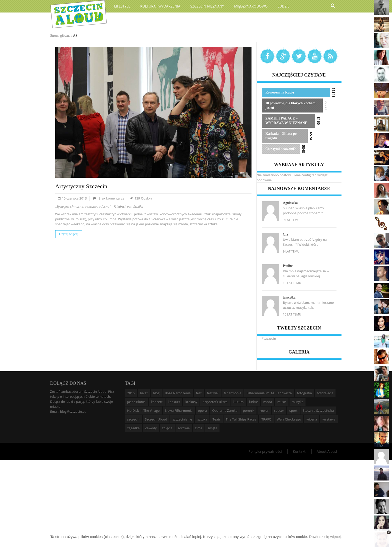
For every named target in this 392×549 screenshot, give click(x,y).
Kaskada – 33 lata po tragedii (281, 136)
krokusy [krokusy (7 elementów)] (191, 402)
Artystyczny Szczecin (81, 186)
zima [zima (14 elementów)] (199, 428)
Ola (285, 234)
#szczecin (269, 338)
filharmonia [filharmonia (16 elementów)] (232, 393)
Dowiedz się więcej (325, 537)
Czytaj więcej (69, 234)
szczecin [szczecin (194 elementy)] (133, 419)
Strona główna (60, 36)
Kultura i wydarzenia (160, 6)
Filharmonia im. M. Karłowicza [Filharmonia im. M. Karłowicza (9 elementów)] (269, 393)
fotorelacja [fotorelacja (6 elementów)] (325, 393)
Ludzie (284, 6)
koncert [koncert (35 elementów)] (157, 402)
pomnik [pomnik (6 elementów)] (248, 410)
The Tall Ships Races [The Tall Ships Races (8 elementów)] (241, 419)
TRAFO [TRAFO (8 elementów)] (266, 419)
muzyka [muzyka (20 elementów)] (298, 402)
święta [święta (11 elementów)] (212, 428)
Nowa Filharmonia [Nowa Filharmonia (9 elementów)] (179, 410)
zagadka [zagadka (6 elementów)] (133, 428)
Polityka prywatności (265, 451)
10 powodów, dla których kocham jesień (290, 105)
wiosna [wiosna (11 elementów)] (312, 419)
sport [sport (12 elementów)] (293, 410)
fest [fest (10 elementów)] (199, 393)
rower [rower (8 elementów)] (264, 410)
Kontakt (299, 451)
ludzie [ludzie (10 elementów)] (253, 402)
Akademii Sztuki (200, 214)
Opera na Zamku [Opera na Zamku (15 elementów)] (225, 410)
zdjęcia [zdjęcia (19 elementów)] (167, 428)
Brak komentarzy (111, 198)
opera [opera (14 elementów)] (202, 410)
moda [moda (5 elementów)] (268, 402)
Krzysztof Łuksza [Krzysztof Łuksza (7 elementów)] (215, 402)
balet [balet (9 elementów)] (144, 393)
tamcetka (289, 297)
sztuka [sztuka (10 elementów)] (202, 419)
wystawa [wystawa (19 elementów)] (329, 419)
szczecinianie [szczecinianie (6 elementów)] (182, 419)
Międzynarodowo (251, 6)
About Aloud (327, 451)
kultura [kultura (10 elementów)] (238, 402)
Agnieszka (290, 203)
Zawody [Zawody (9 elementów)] (151, 428)
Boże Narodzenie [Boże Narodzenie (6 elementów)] (178, 393)
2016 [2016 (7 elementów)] (131, 393)
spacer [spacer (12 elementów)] (279, 410)
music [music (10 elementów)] (282, 402)
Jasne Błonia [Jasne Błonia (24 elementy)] (136, 402)
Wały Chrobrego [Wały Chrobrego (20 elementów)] (289, 419)
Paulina (288, 266)
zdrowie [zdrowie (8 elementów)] (184, 428)
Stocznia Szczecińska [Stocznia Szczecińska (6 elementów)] (318, 410)
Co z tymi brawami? (281, 149)
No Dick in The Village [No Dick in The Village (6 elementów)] (143, 410)
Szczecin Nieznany (207, 6)
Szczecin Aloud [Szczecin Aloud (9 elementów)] (156, 419)
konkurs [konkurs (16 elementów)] (174, 402)
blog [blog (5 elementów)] (156, 393)
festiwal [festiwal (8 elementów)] (213, 393)
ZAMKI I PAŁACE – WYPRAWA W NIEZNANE (286, 121)
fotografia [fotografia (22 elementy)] (304, 393)
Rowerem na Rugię (280, 92)
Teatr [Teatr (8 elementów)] (216, 419)
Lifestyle (122, 6)
